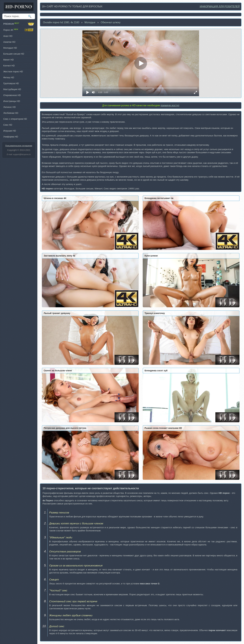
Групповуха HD (11, 83)
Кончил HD (9, 66)
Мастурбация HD (12, 89)
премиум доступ (170, 105)
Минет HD (8, 60)
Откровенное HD (12, 95)
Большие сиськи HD (14, 54)
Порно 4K (19, 30)
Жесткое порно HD (13, 72)
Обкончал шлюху (111, 22)
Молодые (90, 22)
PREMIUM (19, 24)
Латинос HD (9, 107)
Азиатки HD (9, 42)
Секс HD (8, 125)
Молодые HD (10, 48)
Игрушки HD (10, 131)
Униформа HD (11, 137)
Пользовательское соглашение (19, 146)
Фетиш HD (9, 77)
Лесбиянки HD (11, 113)
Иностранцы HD (12, 101)
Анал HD (8, 36)
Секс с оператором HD (15, 119)
